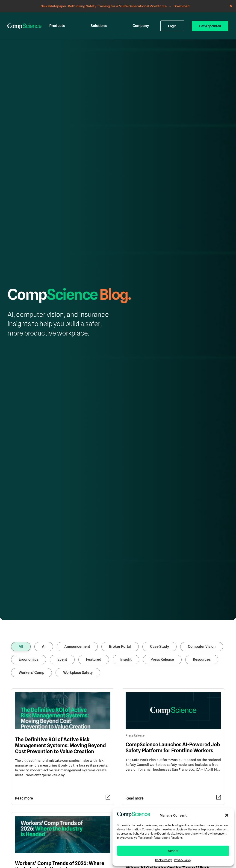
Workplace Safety (78, 589)
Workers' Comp (31, 589)
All (21, 563)
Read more (24, 715)
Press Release (162, 576)
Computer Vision (202, 563)
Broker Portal (120, 563)
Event (62, 576)
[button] (227, 815)
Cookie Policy (163, 860)
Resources (202, 576)
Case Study (159, 563)
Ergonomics (29, 576)
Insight (126, 576)
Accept (173, 851)
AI (44, 563)
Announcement (77, 563)
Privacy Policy (183, 860)
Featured (94, 576)
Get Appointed (210, 14)
